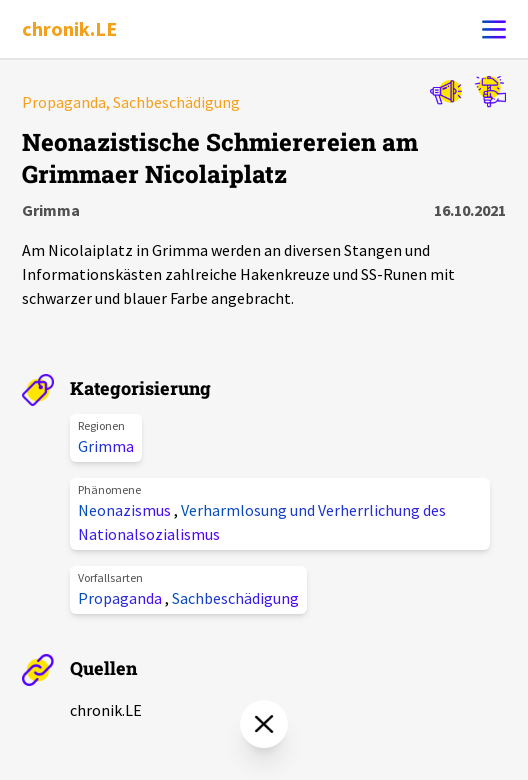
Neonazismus (126, 510)
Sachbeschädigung (235, 598)
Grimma (106, 446)
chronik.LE (69, 28)
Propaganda (121, 598)
